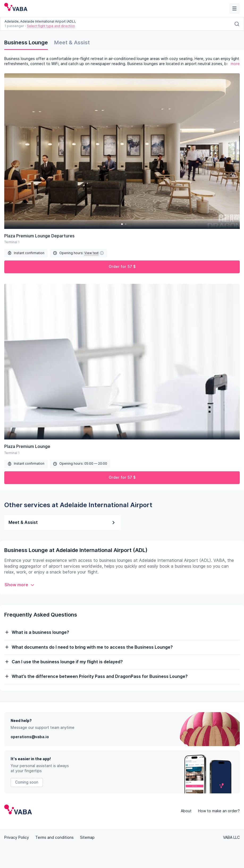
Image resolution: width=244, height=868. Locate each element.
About (186, 811)
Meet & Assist (72, 42)
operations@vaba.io (30, 737)
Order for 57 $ (122, 267)
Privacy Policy (17, 837)
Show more (20, 585)
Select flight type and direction (51, 26)
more (235, 64)
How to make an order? (219, 811)
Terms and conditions (54, 837)
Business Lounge (26, 42)
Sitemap (87, 837)
